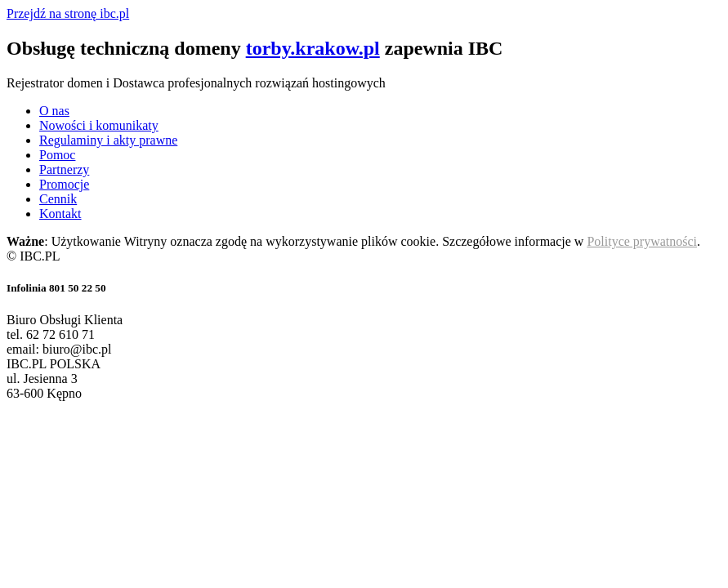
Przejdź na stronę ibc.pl (68, 13)
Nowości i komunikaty (99, 125)
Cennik (58, 199)
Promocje (64, 184)
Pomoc (57, 155)
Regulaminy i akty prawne (108, 140)
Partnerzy (64, 169)
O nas (54, 111)
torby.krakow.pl (313, 48)
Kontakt (60, 214)
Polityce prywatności (642, 241)
